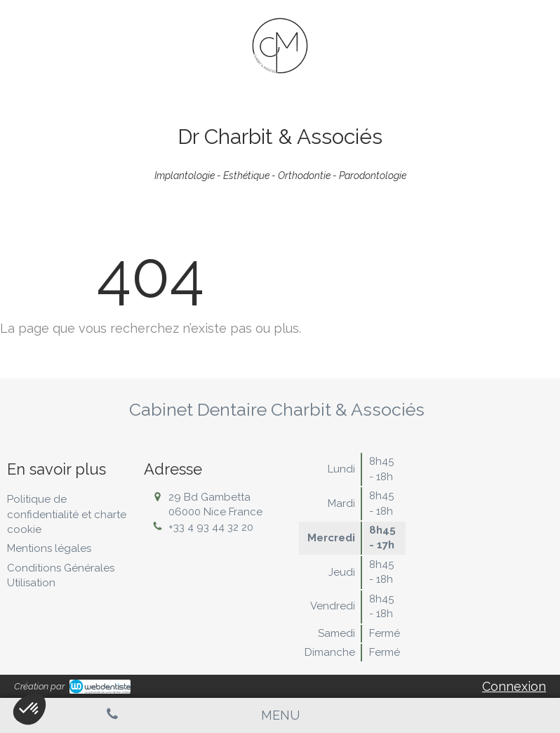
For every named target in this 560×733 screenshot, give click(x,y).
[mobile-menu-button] (280, 715)
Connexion (514, 686)
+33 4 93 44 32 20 (211, 527)
